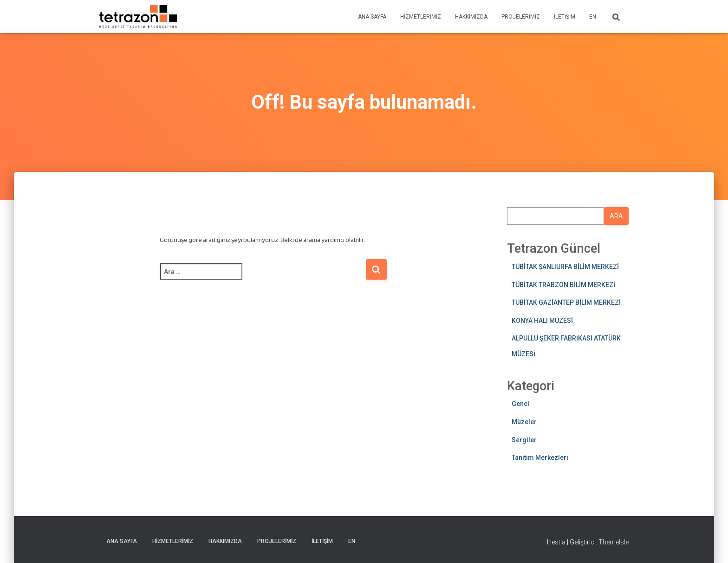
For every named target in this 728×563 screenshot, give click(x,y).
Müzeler (524, 422)
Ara (616, 216)
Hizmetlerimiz (421, 17)
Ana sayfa (372, 17)
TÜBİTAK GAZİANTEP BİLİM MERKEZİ (566, 302)
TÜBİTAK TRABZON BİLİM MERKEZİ (563, 285)
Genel (520, 404)
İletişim (565, 17)
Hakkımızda (471, 17)
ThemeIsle (614, 542)
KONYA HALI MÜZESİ (542, 321)
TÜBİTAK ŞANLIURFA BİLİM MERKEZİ (565, 267)
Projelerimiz (521, 17)
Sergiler (524, 440)
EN (593, 17)
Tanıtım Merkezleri (540, 458)
